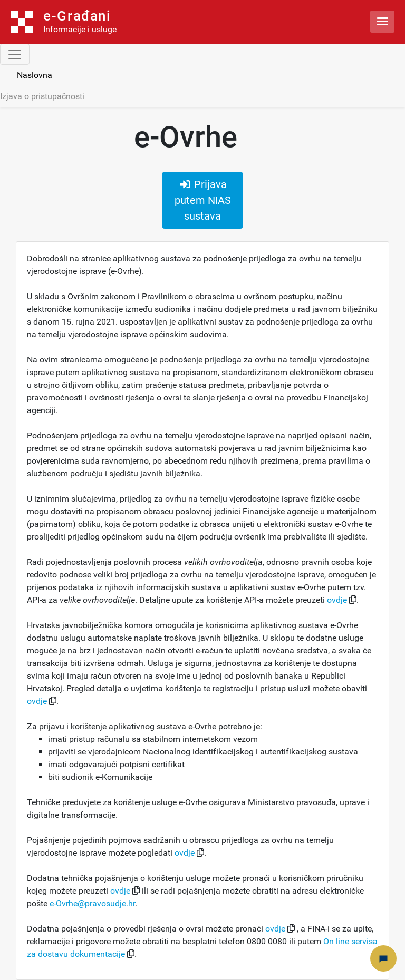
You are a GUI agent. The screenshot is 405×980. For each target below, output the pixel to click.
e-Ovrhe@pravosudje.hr (92, 903)
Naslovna (35, 75)
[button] (353, 600)
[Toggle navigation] (15, 54)
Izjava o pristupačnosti (42, 96)
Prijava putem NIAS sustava (203, 200)
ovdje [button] (338, 600)
